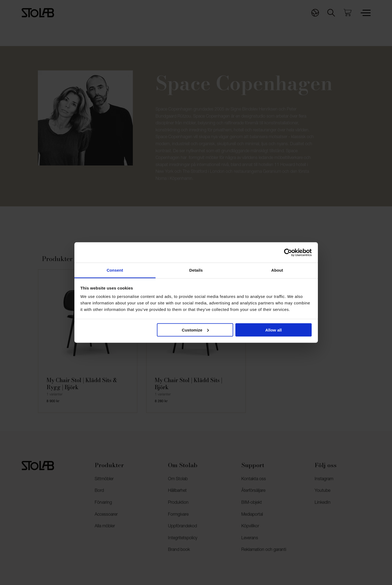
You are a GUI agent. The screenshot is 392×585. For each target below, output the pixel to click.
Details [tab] (196, 270)
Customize (195, 330)
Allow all (274, 330)
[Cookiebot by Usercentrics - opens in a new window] (288, 252)
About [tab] (277, 270)
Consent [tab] (115, 270)
